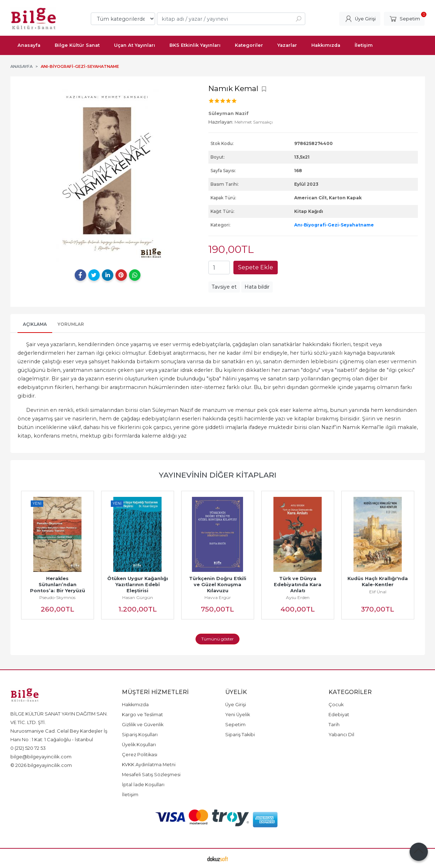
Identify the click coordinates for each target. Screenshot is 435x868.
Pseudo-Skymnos (57, 597)
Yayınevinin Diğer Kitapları (217, 475)
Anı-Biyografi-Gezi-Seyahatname (334, 225)
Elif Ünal (378, 592)
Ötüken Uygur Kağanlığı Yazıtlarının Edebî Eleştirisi (139, 585)
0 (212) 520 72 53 (28, 748)
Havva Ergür (218, 597)
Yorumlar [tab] (71, 324)
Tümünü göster (217, 639)
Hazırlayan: (221, 122)
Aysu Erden (298, 597)
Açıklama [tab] (35, 324)
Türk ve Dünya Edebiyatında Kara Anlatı (298, 585)
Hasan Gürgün (138, 597)
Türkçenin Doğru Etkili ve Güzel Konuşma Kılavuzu (218, 585)
